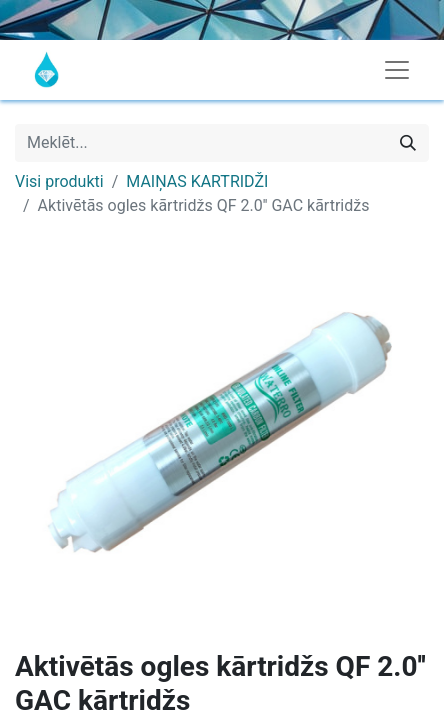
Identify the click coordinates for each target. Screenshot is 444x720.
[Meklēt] (408, 143)
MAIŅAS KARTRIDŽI (197, 181)
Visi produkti (59, 181)
